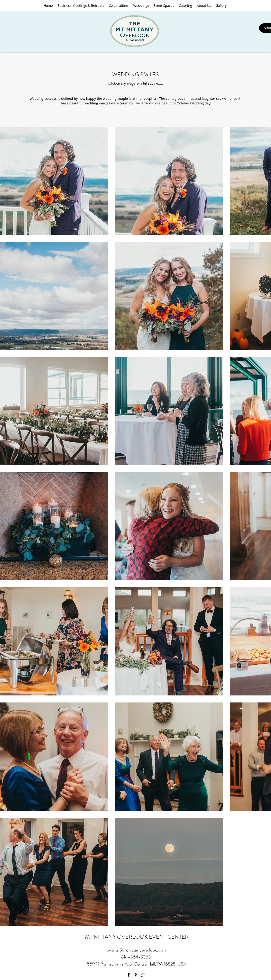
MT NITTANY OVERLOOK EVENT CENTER (137, 937)
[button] (141, 5)
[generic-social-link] (143, 975)
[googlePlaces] (136, 975)
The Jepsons (143, 103)
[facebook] (129, 975)
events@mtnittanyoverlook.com (136, 950)
